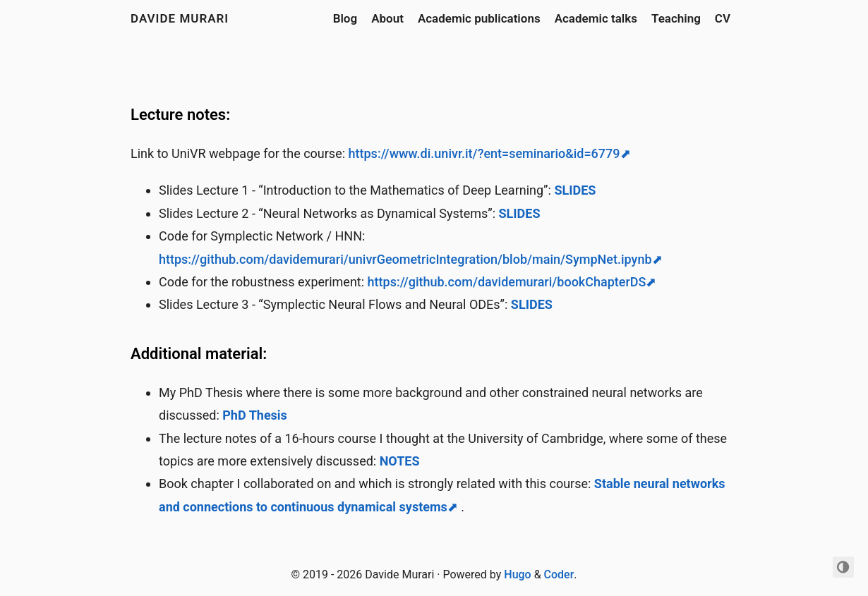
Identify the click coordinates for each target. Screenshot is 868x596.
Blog (345, 18)
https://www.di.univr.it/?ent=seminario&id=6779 (484, 153)
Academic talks (596, 18)
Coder (559, 574)
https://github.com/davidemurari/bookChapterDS (507, 282)
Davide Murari (180, 18)
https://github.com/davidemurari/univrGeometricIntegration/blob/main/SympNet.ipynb (405, 259)
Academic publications (479, 18)
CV (723, 18)
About (387, 18)
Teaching (676, 18)
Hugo (517, 574)
